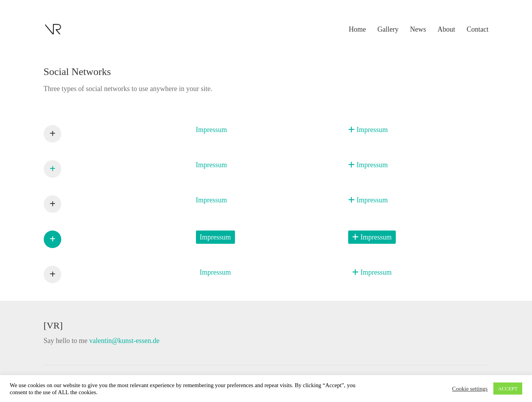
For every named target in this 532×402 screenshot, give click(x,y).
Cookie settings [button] (470, 389)
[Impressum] (52, 134)
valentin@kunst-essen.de (124, 341)
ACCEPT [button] (508, 389)
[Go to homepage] (53, 29)
